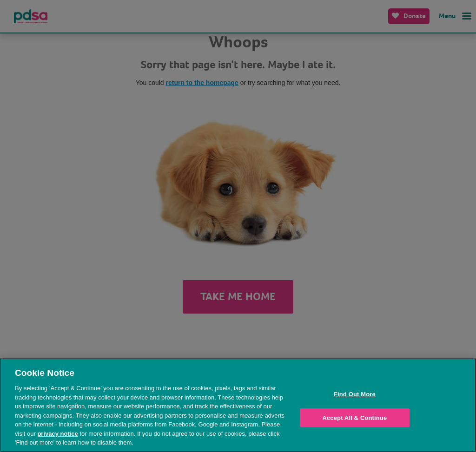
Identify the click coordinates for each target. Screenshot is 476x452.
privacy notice (57, 434)
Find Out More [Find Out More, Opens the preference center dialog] (355, 394)
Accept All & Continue (354, 418)
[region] (238, 405)
